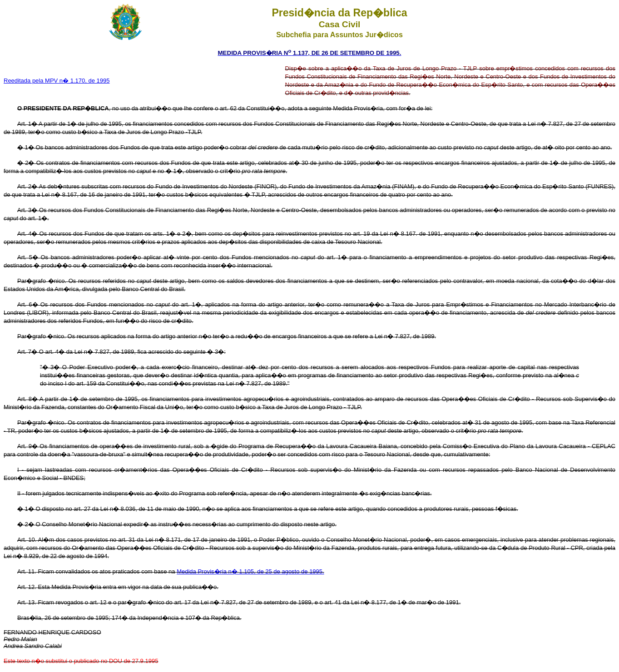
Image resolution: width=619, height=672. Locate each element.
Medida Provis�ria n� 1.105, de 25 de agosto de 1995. (250, 571)
